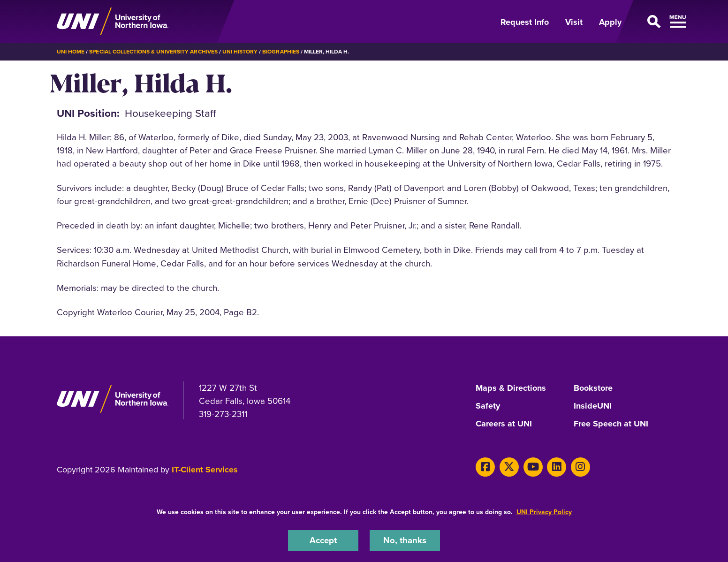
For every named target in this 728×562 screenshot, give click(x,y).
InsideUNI (593, 406)
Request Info (525, 22)
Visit (574, 22)
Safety (488, 406)
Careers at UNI (504, 424)
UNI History (240, 52)
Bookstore (593, 388)
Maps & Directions (511, 388)
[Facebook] (485, 467)
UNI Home (71, 52)
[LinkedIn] (557, 467)
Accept (323, 540)
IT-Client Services (205, 470)
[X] (509, 467)
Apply (610, 22)
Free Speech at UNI (611, 424)
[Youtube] (533, 467)
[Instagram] (580, 467)
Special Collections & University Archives (153, 52)
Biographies (281, 52)
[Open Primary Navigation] (652, 22)
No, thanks (405, 540)
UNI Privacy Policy (544, 512)
